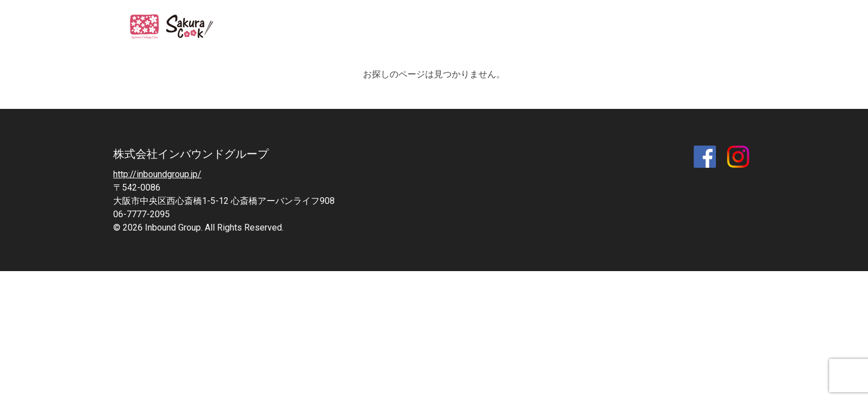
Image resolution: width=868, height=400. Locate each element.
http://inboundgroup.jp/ (157, 174)
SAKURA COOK (178, 28)
